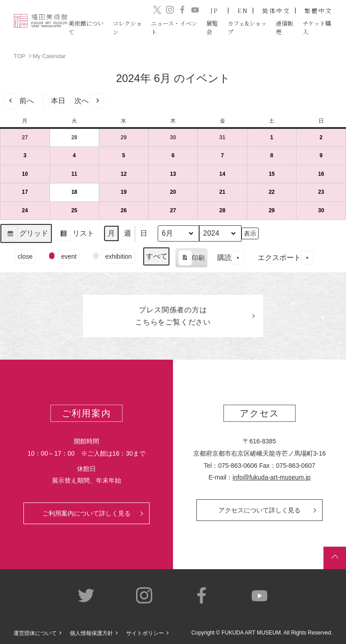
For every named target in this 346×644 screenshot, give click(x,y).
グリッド (26, 235)
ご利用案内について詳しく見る (86, 513)
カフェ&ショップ (247, 27)
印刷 (191, 259)
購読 (231, 258)
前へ (19, 101)
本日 (54, 101)
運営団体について (35, 633)
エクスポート (286, 258)
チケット (317, 27)
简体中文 (276, 11)
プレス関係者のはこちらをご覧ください (173, 316)
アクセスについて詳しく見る (259, 510)
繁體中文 (319, 11)
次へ (89, 101)
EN (243, 11)
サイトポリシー (145, 633)
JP (215, 11)
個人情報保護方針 (91, 633)
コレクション (127, 27)
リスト (75, 235)
